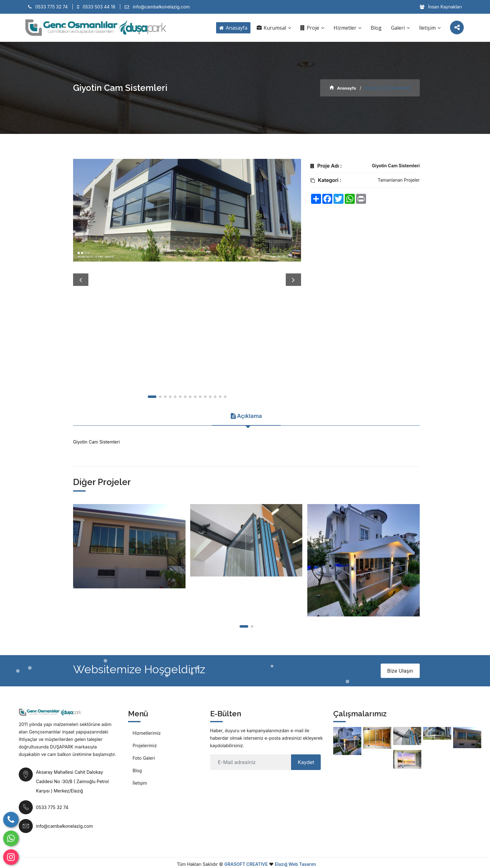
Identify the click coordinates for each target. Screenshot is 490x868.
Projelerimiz (145, 745)
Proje (312, 28)
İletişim (430, 28)
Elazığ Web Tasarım (295, 864)
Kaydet (306, 762)
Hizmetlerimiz (147, 733)
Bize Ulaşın (400, 671)
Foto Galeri (144, 758)
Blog (376, 28)
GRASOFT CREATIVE (246, 864)
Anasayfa (233, 28)
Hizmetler (347, 28)
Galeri (400, 28)
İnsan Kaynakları (441, 7)
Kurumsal (274, 28)
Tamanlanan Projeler (399, 180)
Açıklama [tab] (246, 416)
